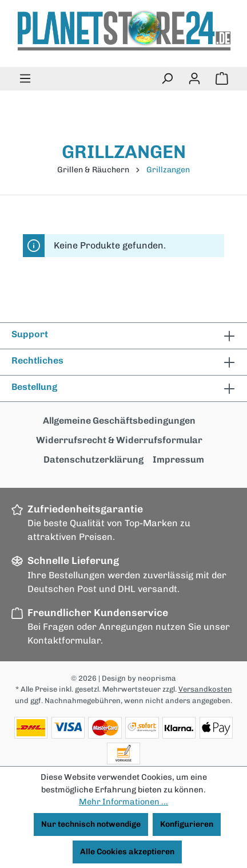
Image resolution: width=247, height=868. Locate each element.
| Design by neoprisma (137, 678)
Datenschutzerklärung (93, 459)
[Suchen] (167, 79)
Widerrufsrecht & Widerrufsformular (119, 440)
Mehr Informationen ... (124, 802)
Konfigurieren (187, 824)
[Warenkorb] (222, 79)
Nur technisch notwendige (91, 824)
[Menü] (25, 79)
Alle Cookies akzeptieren (127, 852)
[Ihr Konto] (194, 79)
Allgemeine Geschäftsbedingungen (119, 421)
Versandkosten (205, 689)
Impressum (178, 459)
